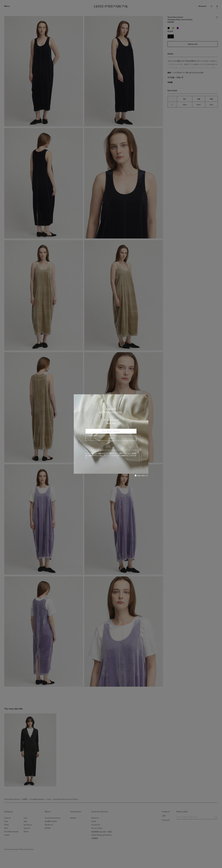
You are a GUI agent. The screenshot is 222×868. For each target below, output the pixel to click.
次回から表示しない (142, 476)
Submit (111, 438)
